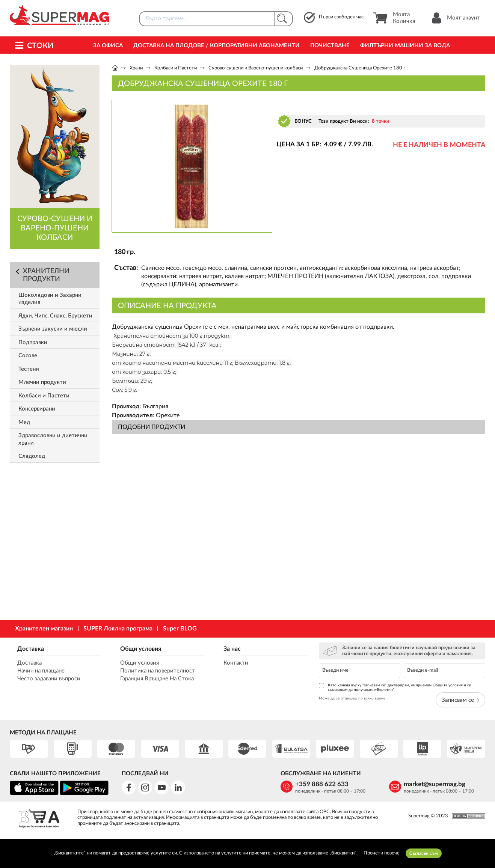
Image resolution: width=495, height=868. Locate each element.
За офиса (108, 46)
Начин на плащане (41, 671)
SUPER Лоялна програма (118, 629)
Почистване (330, 46)
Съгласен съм (424, 853)
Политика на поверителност (158, 671)
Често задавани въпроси (49, 679)
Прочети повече (382, 853)
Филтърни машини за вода (405, 46)
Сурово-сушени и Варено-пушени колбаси (256, 68)
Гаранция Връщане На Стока (157, 679)
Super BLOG (180, 629)
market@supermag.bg (435, 784)
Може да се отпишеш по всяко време (352, 698)
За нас (232, 649)
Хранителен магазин (44, 629)
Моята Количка (394, 18)
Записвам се (460, 700)
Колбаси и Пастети (176, 68)
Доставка (31, 649)
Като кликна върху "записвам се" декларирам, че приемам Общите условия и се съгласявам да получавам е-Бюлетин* (395, 687)
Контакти (236, 663)
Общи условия (141, 649)
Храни (136, 68)
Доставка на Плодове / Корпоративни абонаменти (217, 46)
